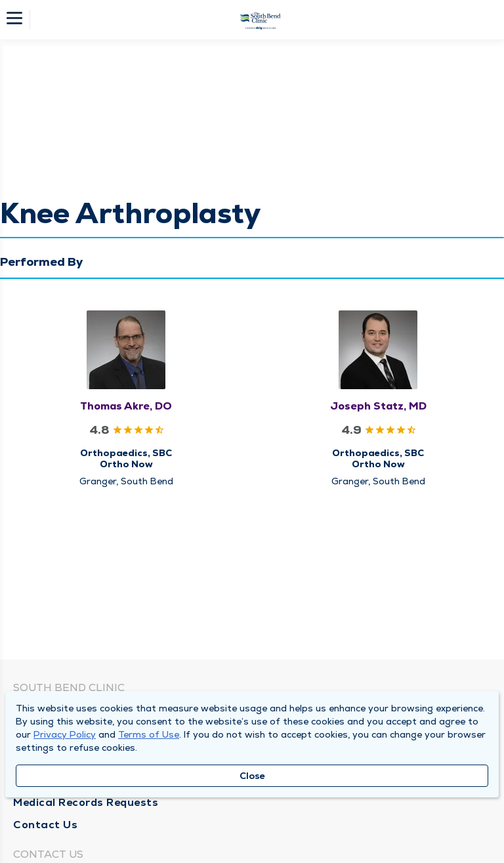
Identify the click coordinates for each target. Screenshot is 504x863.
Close (252, 776)
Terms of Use (149, 734)
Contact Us (45, 825)
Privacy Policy (65, 734)
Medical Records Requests (86, 802)
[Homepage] (261, 20)
